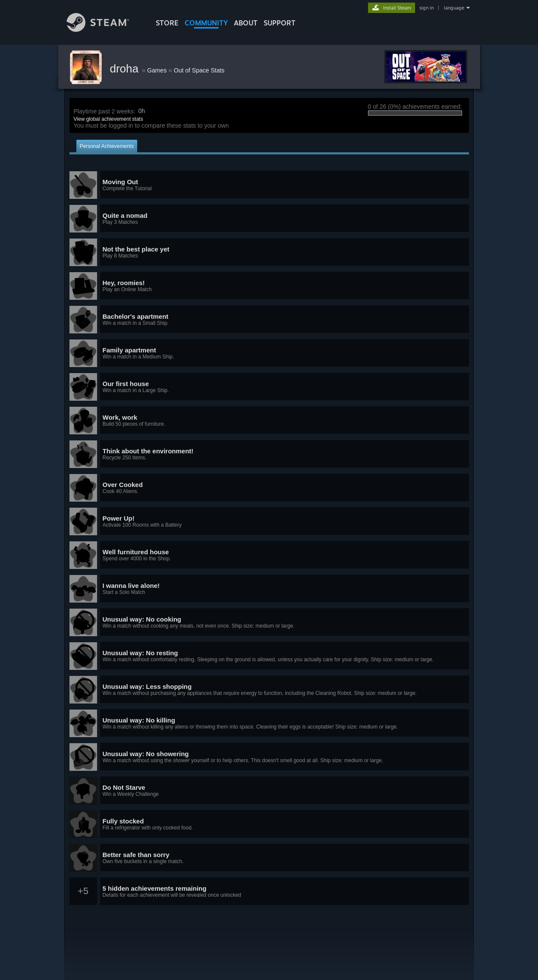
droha (126, 69)
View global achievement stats (109, 119)
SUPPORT (280, 23)
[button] (269, 185)
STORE (167, 23)
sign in (426, 8)
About (246, 23)
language (454, 8)
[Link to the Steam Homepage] (104, 30)
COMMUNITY (206, 23)
